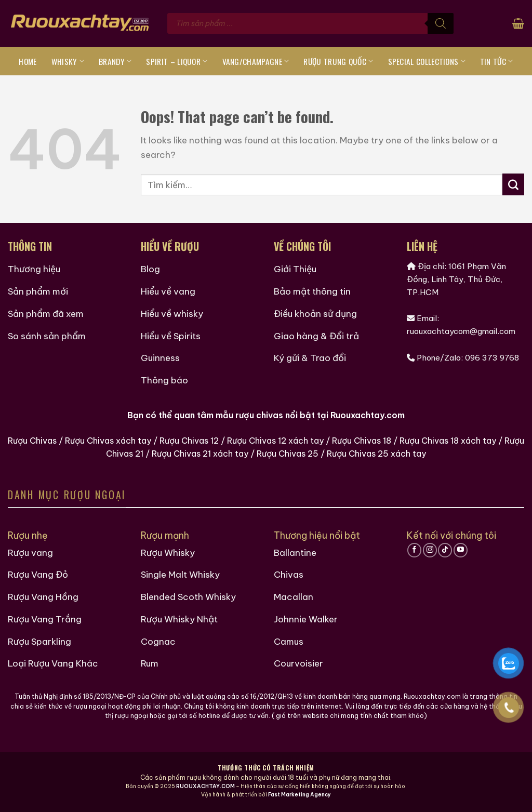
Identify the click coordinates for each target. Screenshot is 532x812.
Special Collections (427, 61)
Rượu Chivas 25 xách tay (376, 454)
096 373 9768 (492, 358)
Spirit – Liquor (177, 61)
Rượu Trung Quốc (338, 61)
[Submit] (513, 184)
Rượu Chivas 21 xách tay (200, 454)
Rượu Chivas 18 (362, 441)
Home (28, 61)
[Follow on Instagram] (430, 550)
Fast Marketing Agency (300, 795)
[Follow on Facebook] (414, 550)
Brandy (115, 61)
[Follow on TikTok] (445, 550)
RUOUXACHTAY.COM (205, 786)
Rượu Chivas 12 (189, 441)
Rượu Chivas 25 (288, 454)
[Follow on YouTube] (461, 550)
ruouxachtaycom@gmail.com (461, 331)
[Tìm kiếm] (441, 23)
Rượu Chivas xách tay (108, 441)
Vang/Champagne (256, 61)
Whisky (68, 61)
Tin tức (497, 61)
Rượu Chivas (32, 441)
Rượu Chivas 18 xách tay (448, 441)
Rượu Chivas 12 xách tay (275, 441)
